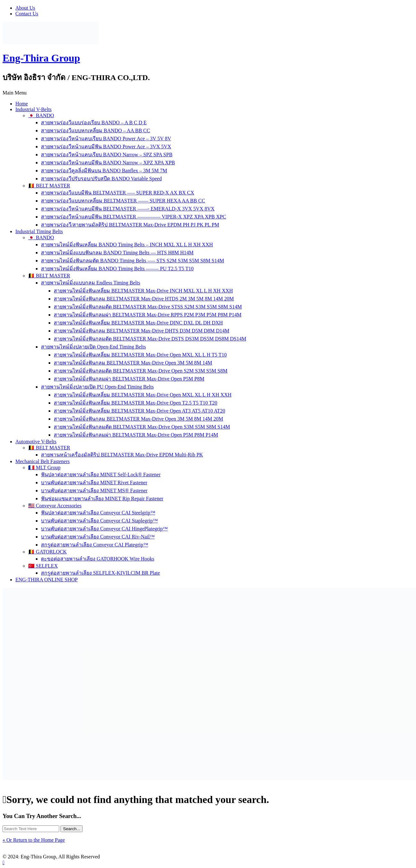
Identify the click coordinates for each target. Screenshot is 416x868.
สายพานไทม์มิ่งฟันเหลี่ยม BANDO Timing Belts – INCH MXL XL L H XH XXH (127, 245)
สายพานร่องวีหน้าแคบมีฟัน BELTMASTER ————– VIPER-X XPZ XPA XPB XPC (133, 217)
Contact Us (27, 14)
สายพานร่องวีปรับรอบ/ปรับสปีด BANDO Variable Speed (101, 179)
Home (22, 104)
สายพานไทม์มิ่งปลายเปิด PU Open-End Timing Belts (97, 387)
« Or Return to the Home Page (34, 840)
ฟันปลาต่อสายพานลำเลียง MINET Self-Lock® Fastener (101, 475)
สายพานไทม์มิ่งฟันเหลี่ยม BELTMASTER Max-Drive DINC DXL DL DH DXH (138, 323)
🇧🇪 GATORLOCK (48, 552)
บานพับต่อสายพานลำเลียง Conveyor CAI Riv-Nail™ (98, 537)
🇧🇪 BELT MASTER (49, 186)
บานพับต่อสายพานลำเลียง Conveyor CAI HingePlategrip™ (104, 529)
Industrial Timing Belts (39, 231)
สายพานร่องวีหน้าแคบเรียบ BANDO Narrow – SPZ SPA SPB (107, 155)
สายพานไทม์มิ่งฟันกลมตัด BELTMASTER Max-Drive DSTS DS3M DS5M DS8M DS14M (150, 339)
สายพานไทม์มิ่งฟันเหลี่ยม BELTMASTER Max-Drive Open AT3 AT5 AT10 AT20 (140, 411)
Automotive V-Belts (36, 442)
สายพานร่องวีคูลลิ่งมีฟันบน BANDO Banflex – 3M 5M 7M (104, 171)
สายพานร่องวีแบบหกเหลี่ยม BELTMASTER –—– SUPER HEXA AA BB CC (123, 201)
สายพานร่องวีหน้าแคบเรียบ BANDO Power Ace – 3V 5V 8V (106, 139)
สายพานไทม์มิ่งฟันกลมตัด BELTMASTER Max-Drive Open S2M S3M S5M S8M (141, 371)
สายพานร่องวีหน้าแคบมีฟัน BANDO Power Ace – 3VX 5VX (106, 147)
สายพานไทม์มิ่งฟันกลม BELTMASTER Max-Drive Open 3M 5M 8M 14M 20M (138, 419)
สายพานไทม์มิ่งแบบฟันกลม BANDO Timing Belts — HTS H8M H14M (117, 253)
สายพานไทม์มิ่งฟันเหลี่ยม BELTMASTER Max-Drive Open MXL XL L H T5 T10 (140, 355)
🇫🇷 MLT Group (44, 467)
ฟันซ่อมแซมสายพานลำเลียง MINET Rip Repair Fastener (102, 499)
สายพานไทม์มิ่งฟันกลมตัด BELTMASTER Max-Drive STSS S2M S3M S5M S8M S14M (148, 307)
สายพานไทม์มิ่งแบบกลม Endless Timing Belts (91, 283)
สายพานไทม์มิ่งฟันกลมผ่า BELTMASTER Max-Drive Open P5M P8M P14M (136, 435)
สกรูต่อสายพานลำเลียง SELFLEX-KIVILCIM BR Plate (100, 573)
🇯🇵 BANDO (41, 115)
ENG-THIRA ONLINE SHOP (47, 580)
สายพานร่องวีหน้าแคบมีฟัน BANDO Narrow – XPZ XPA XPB (108, 163)
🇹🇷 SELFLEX (43, 566)
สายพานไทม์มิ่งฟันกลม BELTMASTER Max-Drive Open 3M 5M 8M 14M (133, 363)
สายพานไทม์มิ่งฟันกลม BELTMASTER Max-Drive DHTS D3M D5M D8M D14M (141, 331)
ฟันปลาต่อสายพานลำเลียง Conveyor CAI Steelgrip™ (98, 513)
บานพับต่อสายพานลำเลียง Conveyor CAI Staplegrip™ (99, 521)
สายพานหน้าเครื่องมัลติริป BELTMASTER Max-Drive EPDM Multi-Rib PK (122, 455)
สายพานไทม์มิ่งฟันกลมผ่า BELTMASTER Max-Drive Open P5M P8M (129, 379)
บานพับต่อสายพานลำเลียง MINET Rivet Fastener (94, 483)
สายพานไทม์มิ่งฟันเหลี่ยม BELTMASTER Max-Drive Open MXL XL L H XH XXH (143, 395)
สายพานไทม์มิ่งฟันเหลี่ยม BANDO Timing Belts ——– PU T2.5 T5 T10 (117, 269)
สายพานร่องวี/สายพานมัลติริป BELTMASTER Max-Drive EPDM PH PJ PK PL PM (130, 225)
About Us (25, 8)
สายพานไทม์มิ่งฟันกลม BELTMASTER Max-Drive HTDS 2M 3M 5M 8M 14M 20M (144, 299)
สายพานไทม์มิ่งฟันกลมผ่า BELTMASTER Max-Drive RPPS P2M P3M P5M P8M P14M (148, 315)
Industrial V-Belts (33, 109)
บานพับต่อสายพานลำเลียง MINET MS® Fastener (94, 491)
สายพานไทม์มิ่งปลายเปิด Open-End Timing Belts (93, 347)
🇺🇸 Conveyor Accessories (55, 506)
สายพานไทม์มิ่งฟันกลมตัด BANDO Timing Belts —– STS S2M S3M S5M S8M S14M (132, 261)
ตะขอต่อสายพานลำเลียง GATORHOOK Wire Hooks (98, 559)
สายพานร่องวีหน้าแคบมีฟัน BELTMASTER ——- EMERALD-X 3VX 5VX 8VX (128, 209)
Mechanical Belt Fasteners (43, 461)
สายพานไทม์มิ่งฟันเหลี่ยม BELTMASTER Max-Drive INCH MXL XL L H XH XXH (143, 291)
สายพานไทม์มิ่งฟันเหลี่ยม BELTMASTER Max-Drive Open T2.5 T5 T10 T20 (136, 403)
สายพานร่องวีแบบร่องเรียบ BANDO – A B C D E (94, 123)
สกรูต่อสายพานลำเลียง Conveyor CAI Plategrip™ (95, 545)
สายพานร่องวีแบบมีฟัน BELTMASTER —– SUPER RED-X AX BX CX (118, 193)
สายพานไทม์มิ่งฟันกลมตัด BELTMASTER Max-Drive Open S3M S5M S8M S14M (142, 427)
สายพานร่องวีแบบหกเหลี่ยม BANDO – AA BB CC (96, 131)
